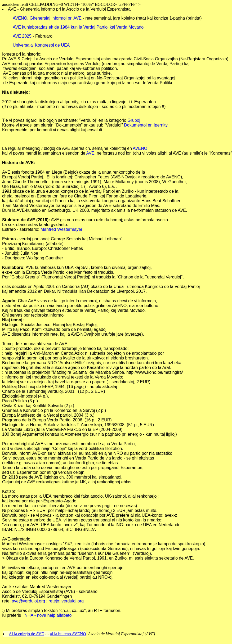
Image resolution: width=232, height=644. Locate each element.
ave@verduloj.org (28, 601)
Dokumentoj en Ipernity (146, 125)
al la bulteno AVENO (68, 634)
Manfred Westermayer (61, 229)
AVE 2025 (22, 36)
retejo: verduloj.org (66, 601)
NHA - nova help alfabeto (47, 615)
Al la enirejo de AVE (26, 634)
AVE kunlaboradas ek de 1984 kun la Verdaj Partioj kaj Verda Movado (78, 27)
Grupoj (134, 120)
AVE (90, 153)
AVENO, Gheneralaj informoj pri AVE (47, 18)
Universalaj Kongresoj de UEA (41, 45)
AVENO (140, 148)
